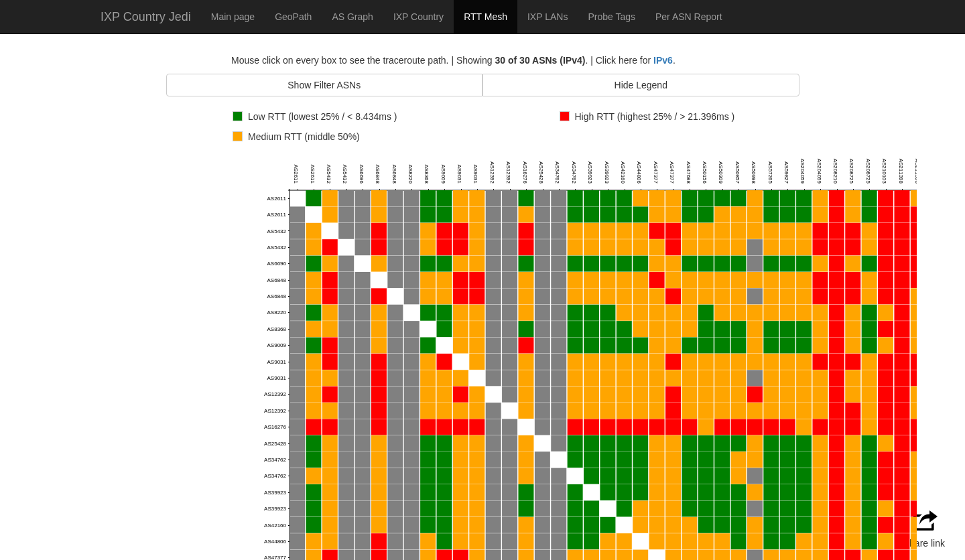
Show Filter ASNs (324, 85)
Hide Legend (641, 85)
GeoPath (293, 17)
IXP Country (419, 17)
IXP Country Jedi (146, 17)
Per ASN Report (689, 17)
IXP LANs (548, 17)
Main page (233, 17)
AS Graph (352, 17)
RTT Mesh (486, 17)
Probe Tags (612, 17)
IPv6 (663, 60)
